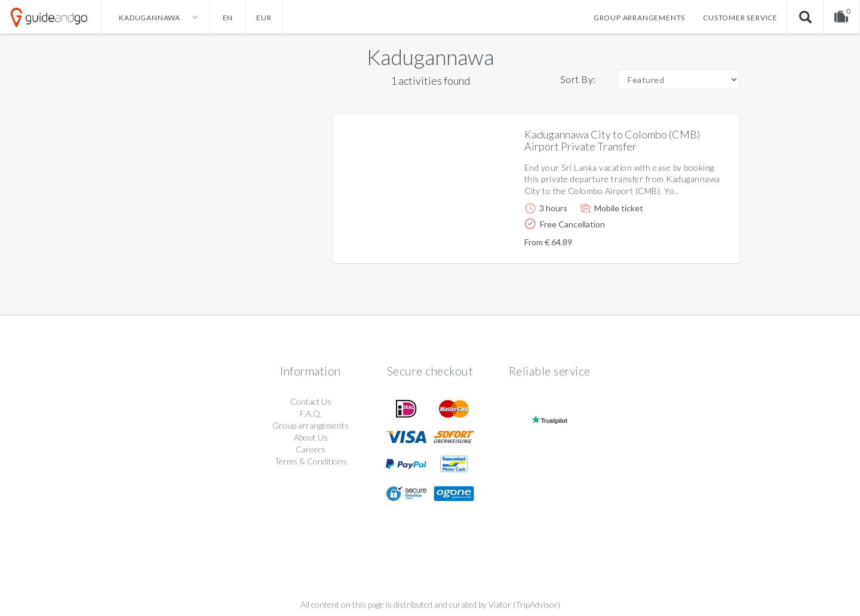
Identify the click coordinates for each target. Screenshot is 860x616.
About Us (311, 437)
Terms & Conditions (311, 461)
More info (696, 244)
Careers (311, 449)
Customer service (740, 18)
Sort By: (578, 79)
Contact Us (311, 401)
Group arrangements (639, 18)
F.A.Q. (311, 413)
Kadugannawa (430, 57)
